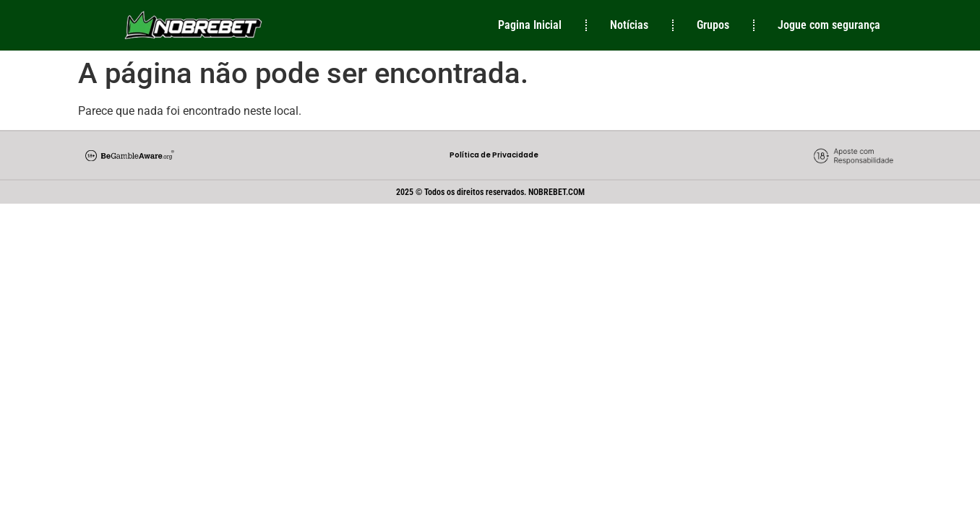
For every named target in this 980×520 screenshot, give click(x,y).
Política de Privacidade (494, 155)
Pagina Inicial (530, 25)
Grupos (713, 25)
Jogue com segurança (829, 25)
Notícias (629, 25)
